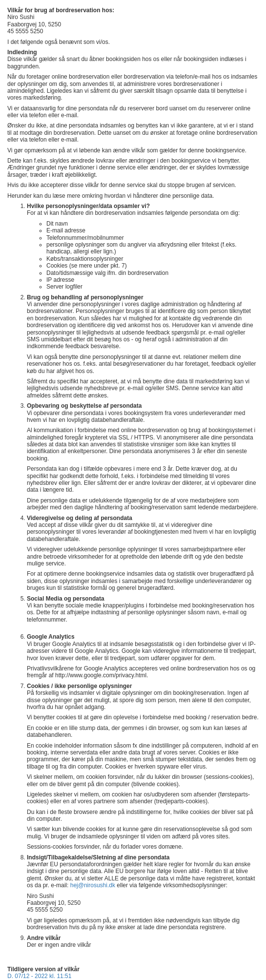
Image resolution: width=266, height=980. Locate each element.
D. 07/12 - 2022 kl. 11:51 (39, 976)
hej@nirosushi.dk (93, 885)
